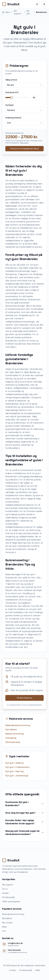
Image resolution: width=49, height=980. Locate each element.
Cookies (13, 970)
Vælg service (11, 80)
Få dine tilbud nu (25, 698)
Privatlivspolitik (8, 897)
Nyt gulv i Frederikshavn (18, 767)
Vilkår (38, 970)
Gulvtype (9, 105)
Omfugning (11, 738)
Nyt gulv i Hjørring (14, 771)
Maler (5, 927)
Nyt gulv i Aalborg (14, 763)
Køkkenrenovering (15, 734)
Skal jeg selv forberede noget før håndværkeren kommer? (24, 833)
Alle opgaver (8, 885)
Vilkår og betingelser (11, 901)
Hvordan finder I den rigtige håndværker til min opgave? (24, 822)
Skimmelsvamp (13, 742)
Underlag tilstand (13, 118)
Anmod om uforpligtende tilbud (24, 149)
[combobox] (24, 85)
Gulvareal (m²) (12, 92)
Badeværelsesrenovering (18, 725)
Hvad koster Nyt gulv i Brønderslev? (24, 804)
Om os (5, 889)
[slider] (11, 98)
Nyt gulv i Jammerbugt (17, 776)
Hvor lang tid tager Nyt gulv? (24, 813)
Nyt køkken (11, 729)
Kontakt (5, 893)
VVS (4, 931)
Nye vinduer (7, 923)
